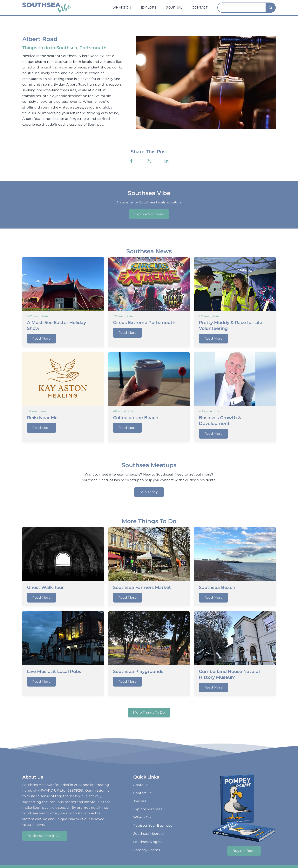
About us (141, 785)
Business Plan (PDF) (45, 836)
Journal (174, 7)
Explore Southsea (149, 214)
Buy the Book (244, 851)
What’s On (122, 7)
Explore (149, 7)
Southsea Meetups (149, 834)
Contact (200, 7)
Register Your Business (153, 825)
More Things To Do (149, 712)
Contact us (142, 793)
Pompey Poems (147, 850)
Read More (41, 338)
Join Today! (149, 492)
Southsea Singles (148, 842)
